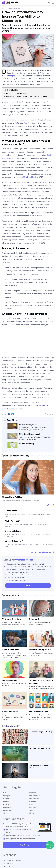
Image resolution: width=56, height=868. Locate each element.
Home (5, 793)
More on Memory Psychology (41, 552)
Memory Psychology (15, 8)
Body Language (35, 796)
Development (34, 799)
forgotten (13, 76)
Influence (33, 807)
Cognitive (27, 123)
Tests (31, 810)
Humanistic (7, 807)
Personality (7, 810)
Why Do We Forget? (12, 521)
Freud (31, 804)
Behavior (32, 793)
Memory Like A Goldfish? (12, 497)
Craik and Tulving (31, 177)
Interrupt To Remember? (14, 541)
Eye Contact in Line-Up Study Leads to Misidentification (26, 96)
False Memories (11, 511)
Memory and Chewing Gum (16, 94)
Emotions (33, 801)
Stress (32, 813)
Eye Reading (11, 863)
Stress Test (11, 867)
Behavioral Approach (14, 860)
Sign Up (27, 585)
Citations (49, 414)
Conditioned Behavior (13, 531)
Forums (6, 804)
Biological (7, 796)
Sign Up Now (36, 845)
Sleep (5, 813)
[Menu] (53, 3)
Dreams (6, 801)
